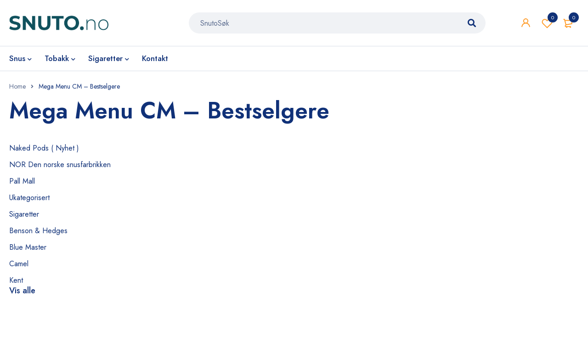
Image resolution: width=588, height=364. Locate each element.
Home (17, 86)
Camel (19, 264)
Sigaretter (24, 214)
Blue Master (28, 247)
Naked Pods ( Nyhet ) (44, 148)
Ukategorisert (29, 198)
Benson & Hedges (38, 231)
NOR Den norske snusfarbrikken (60, 165)
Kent (16, 280)
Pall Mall (22, 181)
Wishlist (547, 23)
